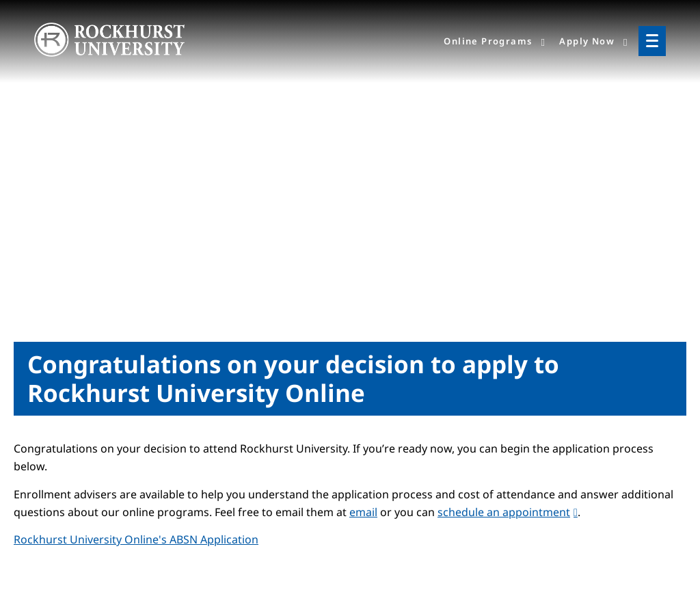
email (363, 512)
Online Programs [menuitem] (488, 41)
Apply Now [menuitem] (587, 41)
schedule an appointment (504, 512)
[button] (136, 539)
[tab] (350, 539)
